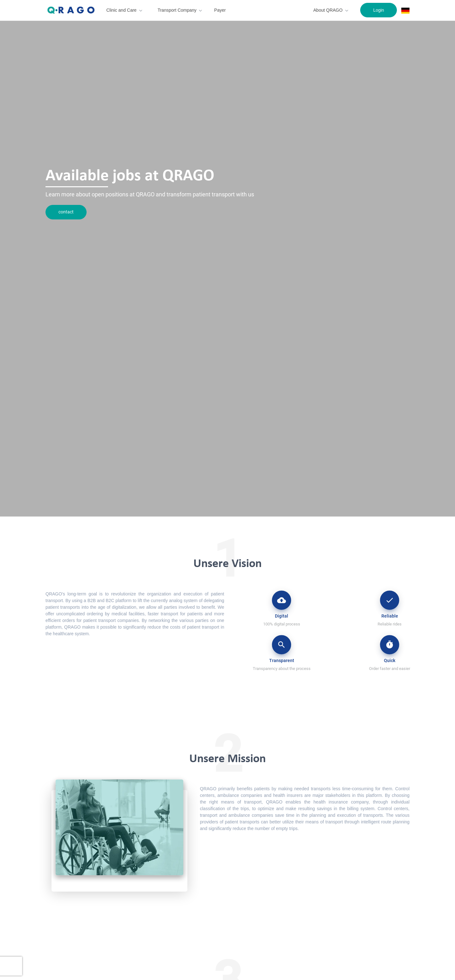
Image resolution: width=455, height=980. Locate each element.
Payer (220, 10)
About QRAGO (328, 10)
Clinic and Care (121, 10)
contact (66, 212)
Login (379, 10)
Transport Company (177, 10)
